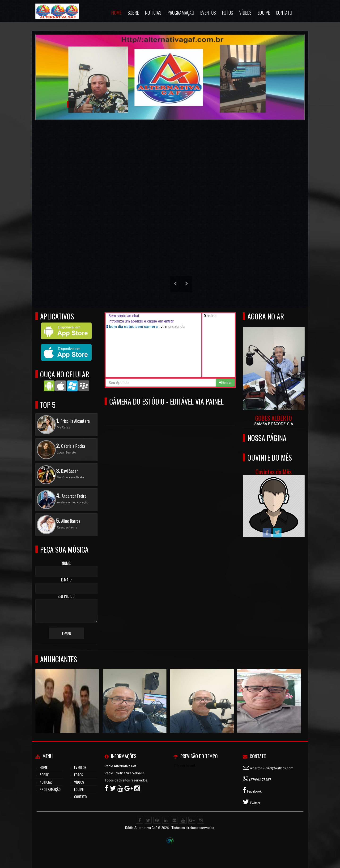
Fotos (79, 775)
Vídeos (79, 782)
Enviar (66, 633)
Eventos (80, 767)
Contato (80, 797)
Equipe (79, 789)
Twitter (255, 803)
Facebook (254, 791)
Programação (50, 789)
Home (44, 767)
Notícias (46, 782)
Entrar (225, 383)
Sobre (44, 775)
